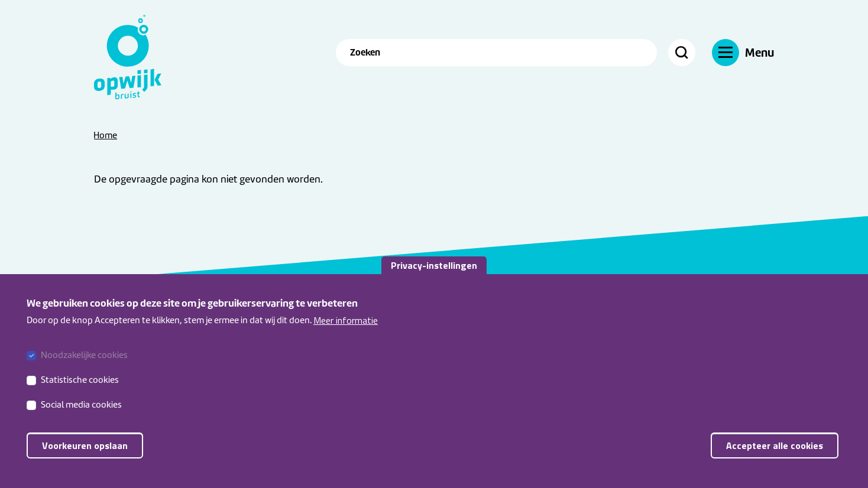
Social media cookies (81, 410)
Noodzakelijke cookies (84, 360)
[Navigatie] (743, 52)
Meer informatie (346, 326)
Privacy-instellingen (434, 271)
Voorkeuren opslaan (85, 451)
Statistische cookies (80, 385)
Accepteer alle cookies (775, 451)
